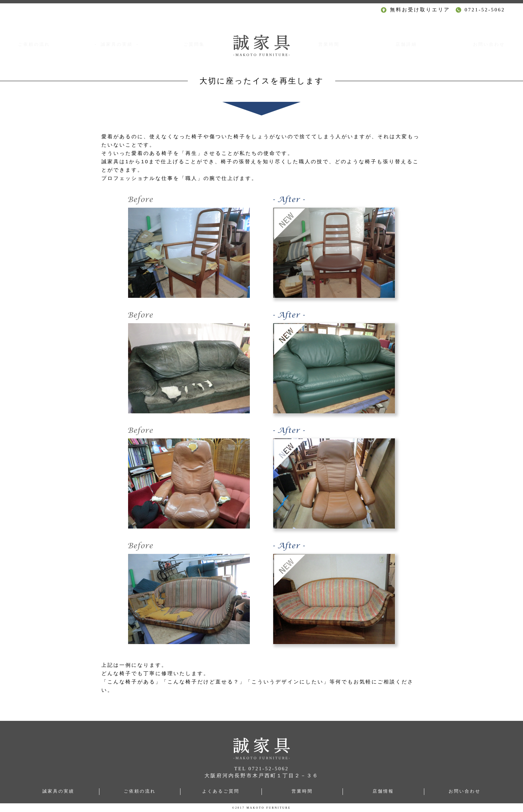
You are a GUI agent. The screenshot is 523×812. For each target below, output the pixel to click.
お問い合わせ (487, 44)
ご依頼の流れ (36, 44)
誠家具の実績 (58, 791)
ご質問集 (193, 44)
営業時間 (330, 44)
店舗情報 (383, 791)
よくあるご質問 (221, 791)
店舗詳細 (406, 44)
